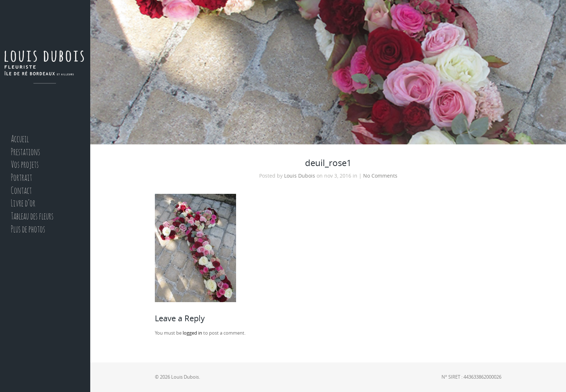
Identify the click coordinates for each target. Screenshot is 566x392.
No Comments (380, 176)
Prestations (25, 153)
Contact (21, 191)
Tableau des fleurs (32, 217)
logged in (192, 333)
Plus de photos (28, 230)
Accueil (20, 140)
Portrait (21, 178)
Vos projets (25, 165)
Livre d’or (23, 204)
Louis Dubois (300, 176)
